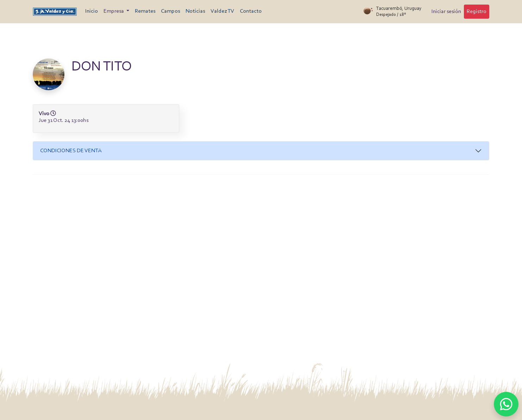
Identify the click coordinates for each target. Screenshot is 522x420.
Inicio (92, 11)
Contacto (251, 11)
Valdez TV (222, 11)
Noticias (195, 11)
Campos (170, 11)
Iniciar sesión (446, 12)
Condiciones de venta (71, 151)
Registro (477, 12)
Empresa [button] (114, 11)
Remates (145, 11)
